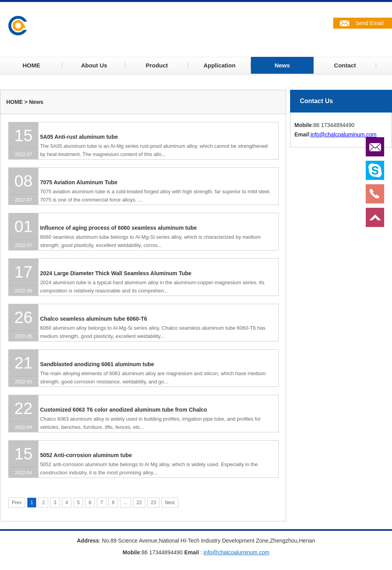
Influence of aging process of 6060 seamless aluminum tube (118, 228)
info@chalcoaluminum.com (343, 134)
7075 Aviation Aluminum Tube (79, 182)
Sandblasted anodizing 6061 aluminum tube (97, 364)
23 (153, 503)
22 (139, 503)
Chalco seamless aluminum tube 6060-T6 (93, 319)
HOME (15, 102)
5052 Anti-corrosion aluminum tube (86, 455)
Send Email (370, 23)
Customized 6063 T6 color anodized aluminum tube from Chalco (123, 410)
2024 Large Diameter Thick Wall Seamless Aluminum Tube (116, 273)
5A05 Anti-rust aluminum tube (79, 137)
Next (170, 503)
